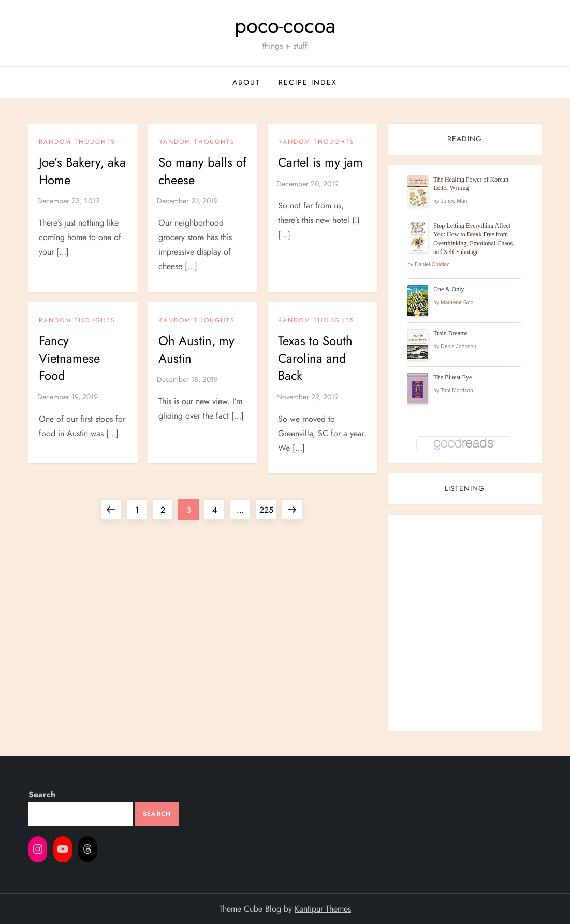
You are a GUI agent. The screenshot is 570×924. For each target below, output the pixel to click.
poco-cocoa (285, 25)
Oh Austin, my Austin (196, 349)
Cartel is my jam (320, 162)
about (246, 82)
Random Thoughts (77, 142)
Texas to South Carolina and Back (315, 358)
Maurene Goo (457, 302)
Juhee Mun (454, 201)
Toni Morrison (457, 390)
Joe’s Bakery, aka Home (82, 171)
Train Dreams (450, 333)
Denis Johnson (458, 346)
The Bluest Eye (452, 377)
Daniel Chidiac (432, 265)
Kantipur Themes (323, 909)
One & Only (449, 289)
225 (268, 508)
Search (42, 794)
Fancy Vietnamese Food (69, 358)
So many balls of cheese (202, 171)
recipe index (308, 82)
